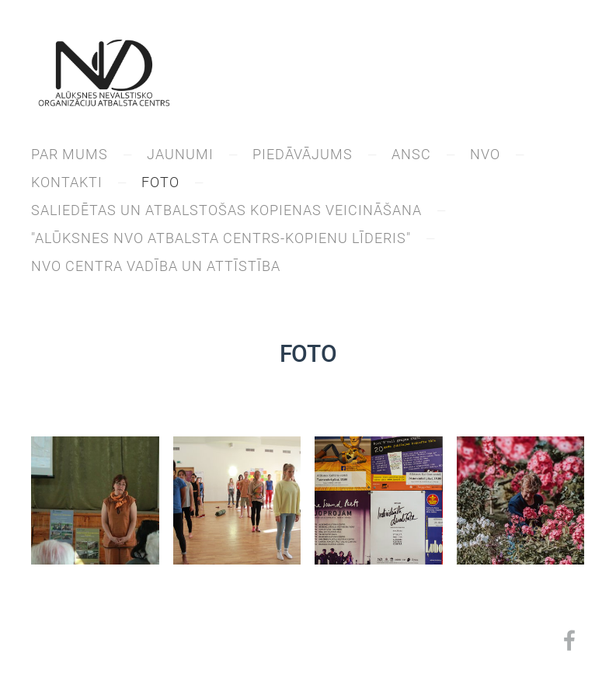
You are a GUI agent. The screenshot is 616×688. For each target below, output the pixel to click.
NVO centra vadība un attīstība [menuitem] (156, 266)
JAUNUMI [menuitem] (180, 154)
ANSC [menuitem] (411, 154)
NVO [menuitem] (485, 154)
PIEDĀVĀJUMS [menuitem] (303, 154)
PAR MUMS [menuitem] (70, 154)
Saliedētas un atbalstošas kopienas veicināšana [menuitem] (226, 210)
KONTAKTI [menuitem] (67, 182)
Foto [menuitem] (160, 182)
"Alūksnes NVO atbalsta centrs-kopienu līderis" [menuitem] (221, 238)
